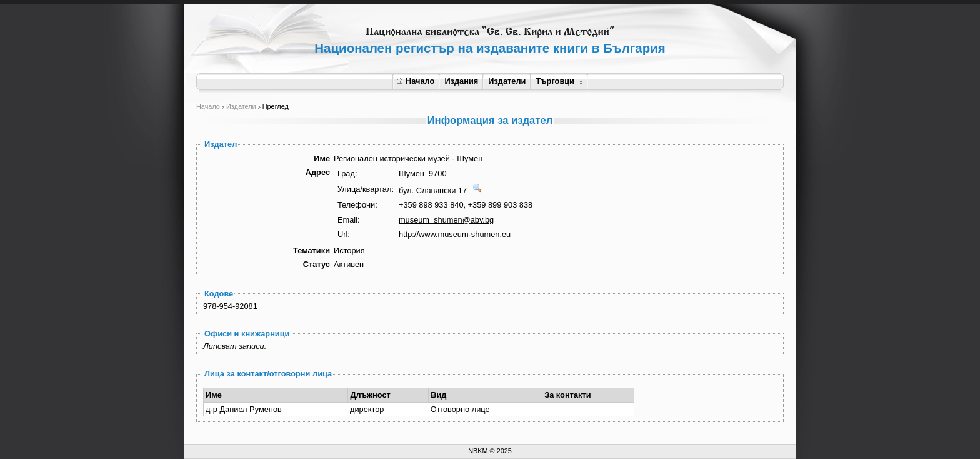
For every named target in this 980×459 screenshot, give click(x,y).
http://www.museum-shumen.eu (455, 234)
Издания (461, 81)
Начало (415, 81)
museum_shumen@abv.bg (446, 220)
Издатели (507, 81)
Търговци (559, 81)
